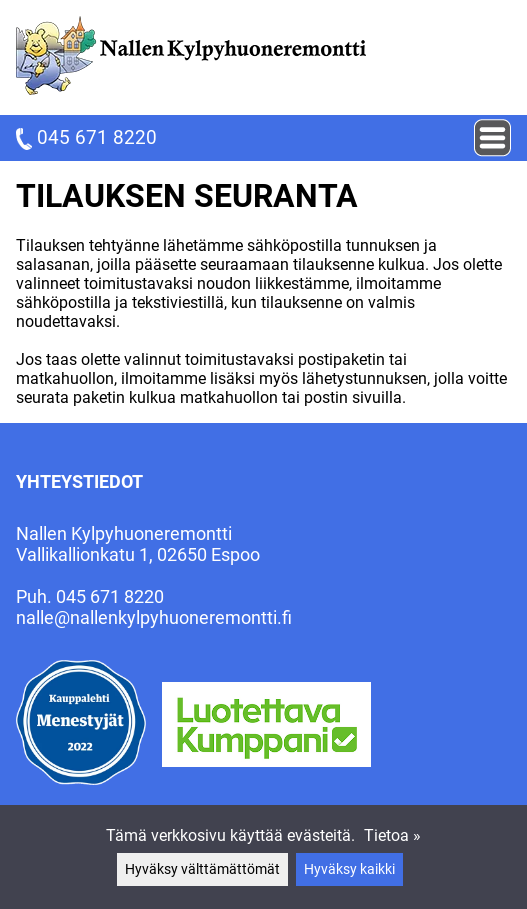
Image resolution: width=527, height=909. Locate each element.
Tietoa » (392, 835)
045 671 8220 (86, 138)
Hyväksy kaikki (349, 869)
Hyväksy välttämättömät (202, 869)
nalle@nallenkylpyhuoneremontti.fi (154, 617)
